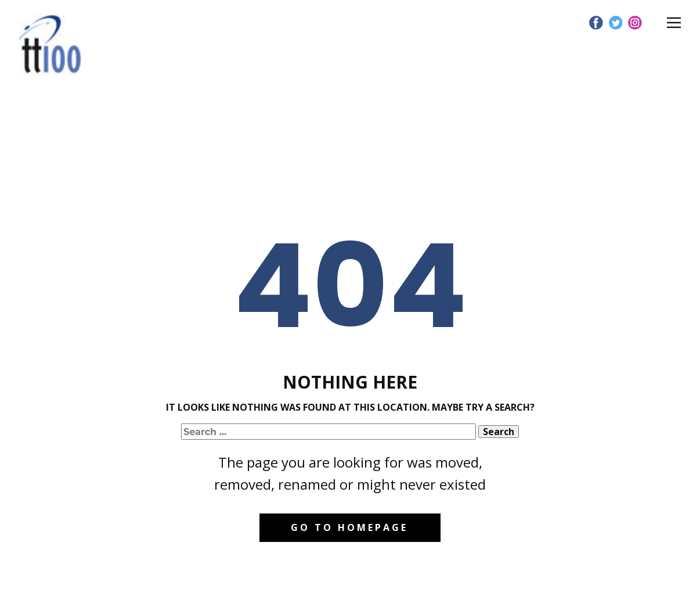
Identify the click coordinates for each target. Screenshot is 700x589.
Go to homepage (349, 527)
